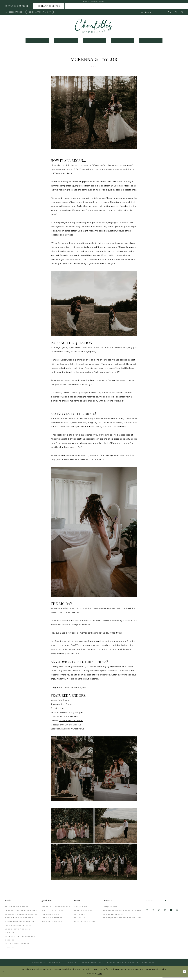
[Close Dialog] (4, 974)
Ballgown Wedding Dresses (21, 917)
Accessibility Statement (142, 965)
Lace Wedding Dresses (18, 928)
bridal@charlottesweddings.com (122, 921)
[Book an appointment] (40, 15)
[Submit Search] (143, 15)
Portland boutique (17, 9)
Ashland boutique (49, 9)
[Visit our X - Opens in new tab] (165, 915)
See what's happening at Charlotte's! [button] (94, 3)
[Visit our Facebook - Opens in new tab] (147, 915)
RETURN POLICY (115, 965)
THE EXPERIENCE (50, 917)
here (100, 976)
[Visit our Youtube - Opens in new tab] (171, 915)
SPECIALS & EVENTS (52, 921)
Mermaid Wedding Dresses (20, 924)
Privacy (72, 965)
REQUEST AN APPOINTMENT (56, 909)
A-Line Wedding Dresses (19, 921)
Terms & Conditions (92, 965)
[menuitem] (17, 9)
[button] (176, 15)
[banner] (94, 28)
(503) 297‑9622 (110, 909)
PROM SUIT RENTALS (52, 924)
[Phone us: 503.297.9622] (14, 15)
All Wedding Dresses (17, 909)
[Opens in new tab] (63, 703)
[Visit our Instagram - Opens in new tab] (153, 915)
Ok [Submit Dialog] (183, 974)
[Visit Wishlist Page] (170, 15)
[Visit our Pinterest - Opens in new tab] (159, 915)
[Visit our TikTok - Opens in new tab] (177, 915)
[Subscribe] (179, 904)
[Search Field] (151, 15)
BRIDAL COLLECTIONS (53, 913)
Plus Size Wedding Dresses (21, 913)
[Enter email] (164, 904)
